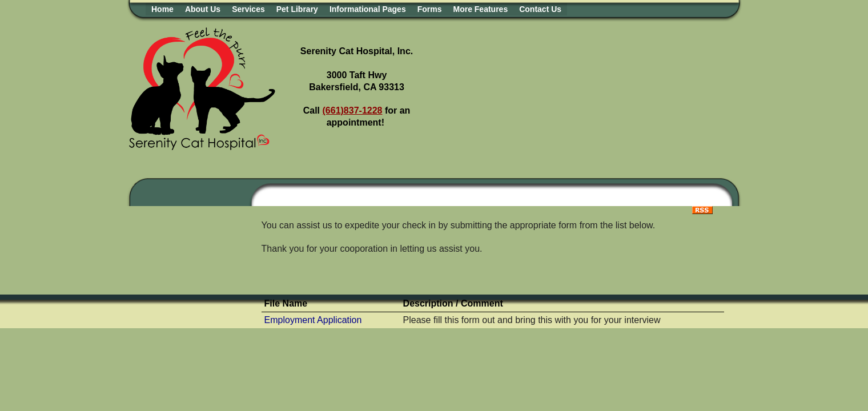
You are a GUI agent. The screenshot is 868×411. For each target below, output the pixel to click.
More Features (480, 9)
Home (162, 9)
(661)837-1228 (353, 110)
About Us (203, 9)
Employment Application (313, 320)
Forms (430, 9)
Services (248, 9)
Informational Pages (368, 9)
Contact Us (540, 9)
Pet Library (297, 9)
